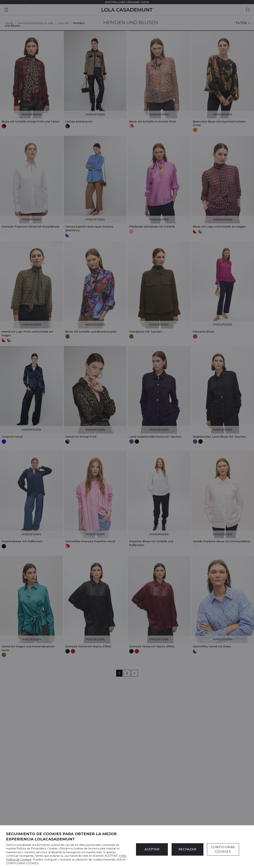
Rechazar (187, 849)
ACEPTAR (152, 849)
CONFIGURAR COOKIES (223, 849)
